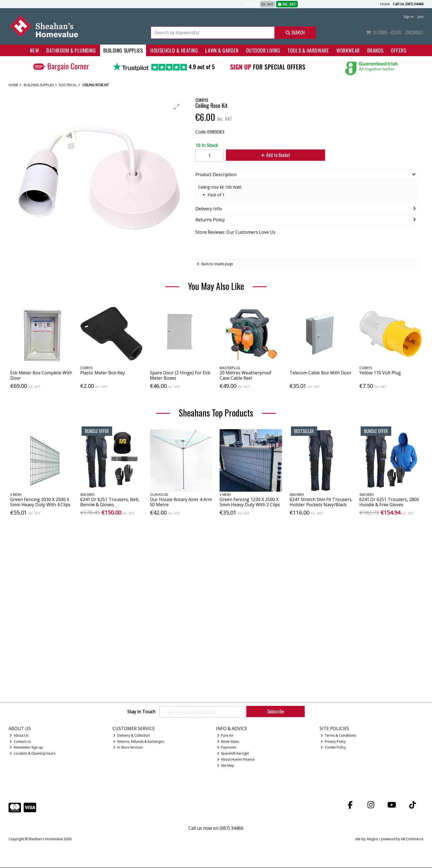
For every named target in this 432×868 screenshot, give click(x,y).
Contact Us (20, 742)
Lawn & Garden (222, 50)
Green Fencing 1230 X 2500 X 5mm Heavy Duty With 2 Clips (250, 502)
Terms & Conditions (338, 736)
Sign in (409, 17)
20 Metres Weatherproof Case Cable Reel (245, 375)
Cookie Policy (333, 748)
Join (421, 17)
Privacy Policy (333, 742)
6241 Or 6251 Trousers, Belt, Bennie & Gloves (110, 502)
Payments (227, 748)
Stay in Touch (141, 712)
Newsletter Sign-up (26, 748)
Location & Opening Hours (33, 754)
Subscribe (276, 711)
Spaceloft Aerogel (233, 754)
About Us (19, 736)
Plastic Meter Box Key (102, 373)
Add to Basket (272, 155)
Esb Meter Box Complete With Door (41, 375)
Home (385, 4)
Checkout (414, 32)
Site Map (226, 766)
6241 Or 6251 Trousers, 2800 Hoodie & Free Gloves (389, 502)
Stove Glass (228, 742)
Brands (375, 50)
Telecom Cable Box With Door (321, 373)
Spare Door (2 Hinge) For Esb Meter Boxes (180, 375)
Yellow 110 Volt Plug (380, 373)
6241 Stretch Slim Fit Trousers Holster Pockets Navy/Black (321, 502)
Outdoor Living (263, 50)
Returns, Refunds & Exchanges (139, 742)
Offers (399, 50)
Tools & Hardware (308, 50)
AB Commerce (412, 840)
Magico (373, 840)
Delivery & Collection (132, 736)
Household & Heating (174, 50)
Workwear (348, 50)
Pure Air (225, 736)
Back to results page (217, 264)
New (34, 50)
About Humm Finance (236, 760)
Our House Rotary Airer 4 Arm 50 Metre (181, 502)
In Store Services (128, 748)
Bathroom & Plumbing (71, 50)
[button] (177, 107)
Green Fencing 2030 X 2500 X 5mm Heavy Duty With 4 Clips (40, 502)
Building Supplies (123, 50)
